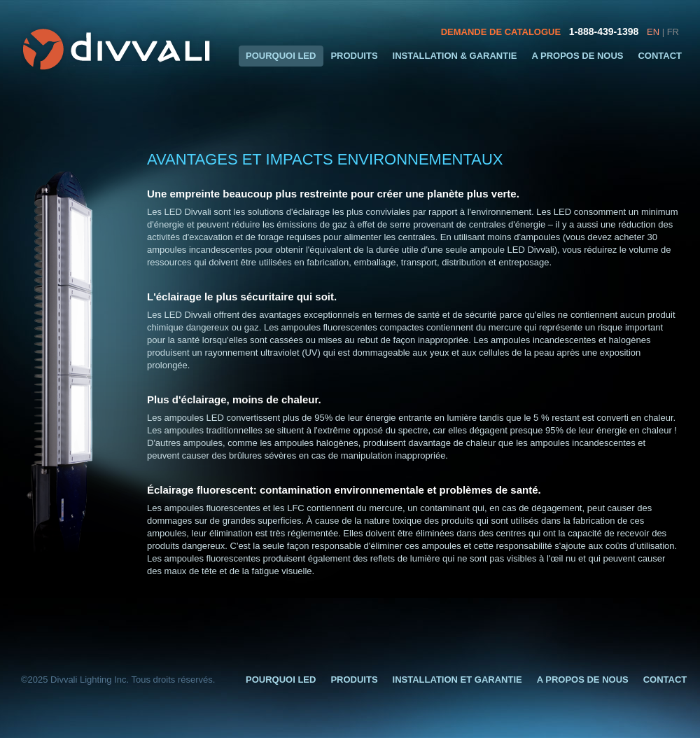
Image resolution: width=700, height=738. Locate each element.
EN (653, 32)
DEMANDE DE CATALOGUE (501, 32)
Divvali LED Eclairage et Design (119, 49)
